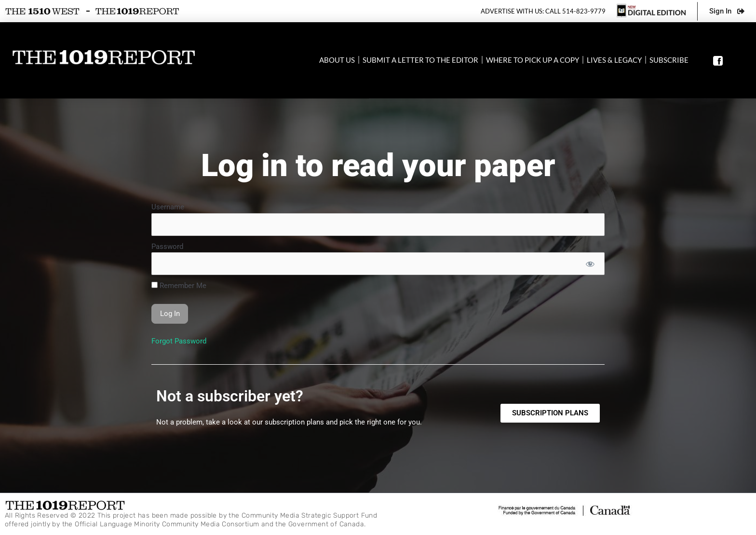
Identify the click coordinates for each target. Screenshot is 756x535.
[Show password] (590, 264)
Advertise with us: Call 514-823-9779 (543, 11)
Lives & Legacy (614, 60)
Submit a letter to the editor (420, 60)
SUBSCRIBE (669, 60)
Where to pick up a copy (533, 60)
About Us (337, 60)
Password (167, 247)
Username (168, 207)
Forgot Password (179, 341)
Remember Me (179, 286)
